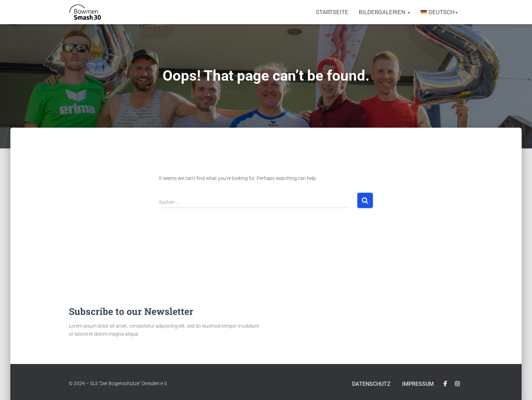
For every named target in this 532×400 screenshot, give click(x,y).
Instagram (457, 384)
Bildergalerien (384, 12)
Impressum (417, 384)
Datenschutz (368, 384)
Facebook (445, 384)
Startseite (332, 12)
